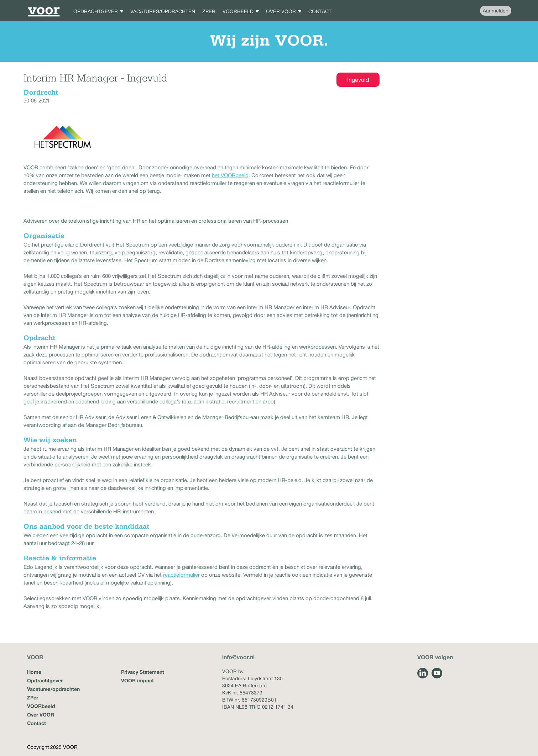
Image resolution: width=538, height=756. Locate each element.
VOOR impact (137, 680)
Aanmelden (496, 11)
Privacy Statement (143, 672)
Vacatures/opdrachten (53, 689)
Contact (36, 723)
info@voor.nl (238, 657)
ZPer (33, 697)
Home (34, 672)
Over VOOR (41, 715)
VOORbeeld (41, 706)
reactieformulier (181, 575)
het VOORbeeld (230, 175)
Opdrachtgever (45, 680)
